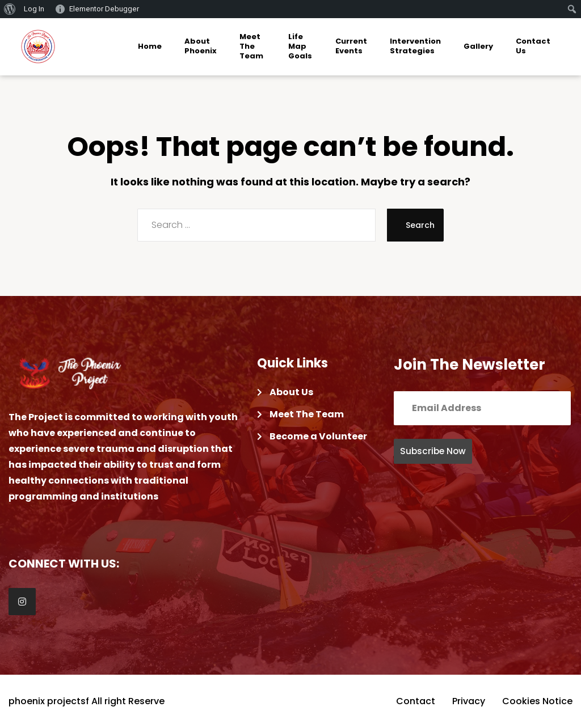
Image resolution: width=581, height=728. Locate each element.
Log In (34, 9)
